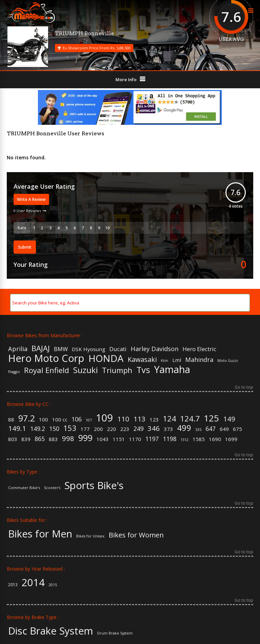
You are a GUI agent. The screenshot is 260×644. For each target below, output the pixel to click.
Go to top (244, 388)
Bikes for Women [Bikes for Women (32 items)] (136, 535)
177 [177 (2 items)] (85, 429)
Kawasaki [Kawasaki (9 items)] (142, 360)
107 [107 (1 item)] (89, 420)
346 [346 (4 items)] (154, 428)
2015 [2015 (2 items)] (53, 585)
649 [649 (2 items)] (224, 429)
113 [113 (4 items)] (139, 419)
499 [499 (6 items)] (184, 428)
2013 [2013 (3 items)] (13, 585)
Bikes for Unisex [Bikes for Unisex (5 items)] (90, 536)
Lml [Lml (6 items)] (177, 360)
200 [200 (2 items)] (98, 429)
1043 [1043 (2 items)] (103, 439)
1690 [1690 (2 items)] (215, 439)
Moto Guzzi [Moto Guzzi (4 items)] (228, 361)
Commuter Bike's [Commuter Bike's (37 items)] (24, 488)
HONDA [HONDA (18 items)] (106, 358)
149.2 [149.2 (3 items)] (38, 429)
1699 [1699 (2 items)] (231, 439)
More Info (126, 79)
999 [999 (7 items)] (85, 438)
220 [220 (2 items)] (112, 429)
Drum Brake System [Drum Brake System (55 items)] (115, 633)
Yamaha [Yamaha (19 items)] (172, 370)
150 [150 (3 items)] (54, 429)
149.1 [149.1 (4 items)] (17, 428)
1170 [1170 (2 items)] (135, 439)
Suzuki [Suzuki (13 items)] (85, 370)
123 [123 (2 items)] (154, 420)
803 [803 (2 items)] (13, 439)
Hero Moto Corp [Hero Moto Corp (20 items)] (46, 358)
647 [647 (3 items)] (211, 429)
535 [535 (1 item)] (198, 430)
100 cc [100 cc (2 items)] (60, 420)
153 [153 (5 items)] (70, 428)
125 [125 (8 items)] (211, 418)
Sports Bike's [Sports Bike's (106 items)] (94, 486)
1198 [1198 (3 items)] (170, 439)
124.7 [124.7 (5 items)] (190, 418)
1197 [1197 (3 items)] (152, 439)
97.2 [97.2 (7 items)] (27, 418)
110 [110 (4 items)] (123, 419)
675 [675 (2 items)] (237, 429)
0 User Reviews (27, 211)
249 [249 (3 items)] (138, 429)
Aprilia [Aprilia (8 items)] (18, 349)
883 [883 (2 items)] (53, 439)
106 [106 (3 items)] (77, 419)
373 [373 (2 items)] (168, 429)
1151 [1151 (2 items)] (119, 439)
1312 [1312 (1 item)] (185, 440)
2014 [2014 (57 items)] (33, 583)
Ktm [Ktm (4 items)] (165, 361)
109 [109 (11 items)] (104, 418)
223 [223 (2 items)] (125, 429)
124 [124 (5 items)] (169, 418)
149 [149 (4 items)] (229, 419)
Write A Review (31, 199)
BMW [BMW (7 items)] (61, 349)
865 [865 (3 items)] (40, 439)
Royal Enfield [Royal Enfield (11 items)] (47, 370)
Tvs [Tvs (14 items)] (143, 370)
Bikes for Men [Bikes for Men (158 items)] (40, 534)
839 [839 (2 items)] (26, 439)
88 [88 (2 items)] (11, 420)
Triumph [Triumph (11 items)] (117, 370)
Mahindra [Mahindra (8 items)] (199, 360)
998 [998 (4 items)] (68, 438)
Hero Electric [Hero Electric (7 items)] (199, 349)
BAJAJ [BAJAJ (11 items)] (41, 348)
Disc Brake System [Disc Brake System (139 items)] (51, 631)
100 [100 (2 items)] (44, 420)
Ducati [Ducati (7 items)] (118, 349)
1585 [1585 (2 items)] (199, 439)
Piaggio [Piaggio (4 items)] (14, 372)
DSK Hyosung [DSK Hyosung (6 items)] (89, 349)
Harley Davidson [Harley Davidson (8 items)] (155, 349)
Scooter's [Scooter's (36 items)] (52, 488)
